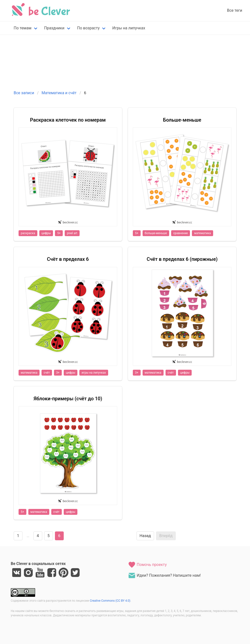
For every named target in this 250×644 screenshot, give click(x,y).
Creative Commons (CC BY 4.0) (110, 601)
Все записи (24, 93)
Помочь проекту (147, 565)
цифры (46, 233)
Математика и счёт (59, 93)
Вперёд (166, 536)
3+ (58, 373)
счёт (47, 373)
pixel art (72, 233)
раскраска (28, 233)
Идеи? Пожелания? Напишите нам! (164, 575)
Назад (145, 536)
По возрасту (88, 28)
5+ (59, 233)
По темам (23, 28)
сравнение (181, 233)
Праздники (54, 28)
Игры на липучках (129, 28)
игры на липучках (94, 373)
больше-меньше (156, 233)
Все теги (235, 10)
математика (202, 233)
